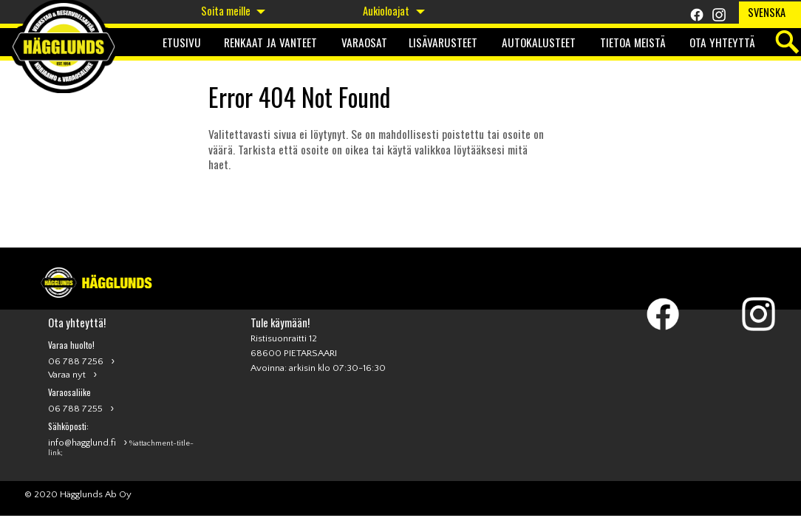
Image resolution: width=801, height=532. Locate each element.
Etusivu (182, 42)
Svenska (767, 12)
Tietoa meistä (633, 42)
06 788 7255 (75, 409)
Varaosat (364, 42)
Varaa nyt (67, 375)
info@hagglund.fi (82, 443)
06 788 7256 (76, 361)
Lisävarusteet (443, 42)
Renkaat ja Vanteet (270, 42)
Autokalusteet (539, 42)
